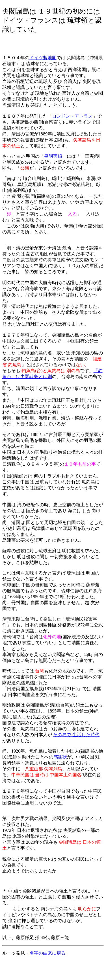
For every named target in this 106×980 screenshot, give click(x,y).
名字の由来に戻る (47, 953)
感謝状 (60, 757)
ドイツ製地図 (43, 58)
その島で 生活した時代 (76, 735)
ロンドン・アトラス (72, 116)
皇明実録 (53, 156)
